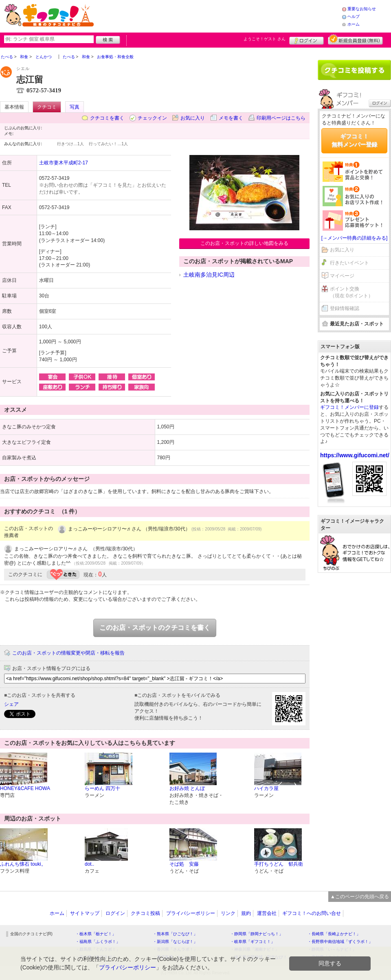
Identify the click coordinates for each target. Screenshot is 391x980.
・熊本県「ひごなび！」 (175, 934)
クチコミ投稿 (145, 913)
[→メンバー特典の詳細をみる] (355, 238)
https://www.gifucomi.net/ (355, 455)
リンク (228, 913)
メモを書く (231, 118)
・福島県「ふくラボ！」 (98, 942)
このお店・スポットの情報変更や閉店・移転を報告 (68, 653)
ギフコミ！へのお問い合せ (312, 913)
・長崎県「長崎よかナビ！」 (334, 934)
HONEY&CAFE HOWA (25, 788)
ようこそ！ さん (265, 39)
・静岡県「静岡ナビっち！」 (257, 934)
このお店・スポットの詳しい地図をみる (244, 243)
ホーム (354, 24)
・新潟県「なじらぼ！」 (175, 942)
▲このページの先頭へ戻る (360, 897)
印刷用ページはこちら (281, 118)
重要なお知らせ (362, 9)
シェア (11, 704)
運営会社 (267, 913)
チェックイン (152, 118)
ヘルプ (354, 16)
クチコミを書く (107, 118)
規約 (246, 913)
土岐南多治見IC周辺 (209, 275)
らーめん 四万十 (102, 788)
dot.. (89, 864)
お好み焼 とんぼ (187, 788)
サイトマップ (85, 913)
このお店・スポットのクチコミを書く (155, 628)
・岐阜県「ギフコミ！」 (253, 942)
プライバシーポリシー (191, 913)
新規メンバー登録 (355, 39)
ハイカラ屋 (266, 788)
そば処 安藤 (184, 864)
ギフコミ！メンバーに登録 (349, 407)
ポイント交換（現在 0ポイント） (351, 292)
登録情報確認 (345, 308)
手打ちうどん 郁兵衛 (279, 864)
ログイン (306, 39)
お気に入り (193, 118)
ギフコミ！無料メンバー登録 (354, 140)
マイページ (342, 276)
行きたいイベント (349, 263)
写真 (75, 107)
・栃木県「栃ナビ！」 (96, 934)
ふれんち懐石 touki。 (23, 864)
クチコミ (47, 107)
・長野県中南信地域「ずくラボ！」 (340, 942)
